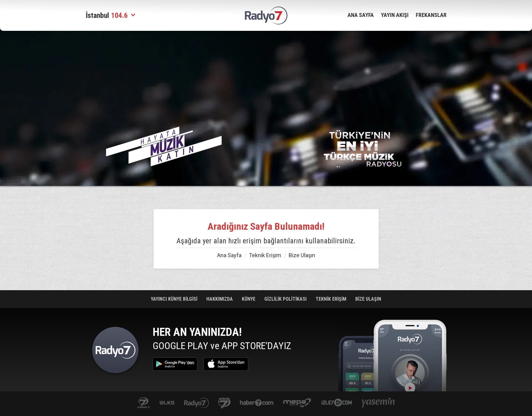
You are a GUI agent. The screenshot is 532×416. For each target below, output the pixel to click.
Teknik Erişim (265, 255)
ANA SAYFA (361, 15)
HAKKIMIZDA (220, 299)
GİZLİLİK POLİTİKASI (286, 299)
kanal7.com (144, 403)
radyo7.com (196, 403)
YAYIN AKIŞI (395, 15)
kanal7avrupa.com (224, 403)
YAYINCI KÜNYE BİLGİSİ (175, 299)
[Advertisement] (55, 130)
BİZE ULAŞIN (368, 299)
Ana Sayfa (229, 255)
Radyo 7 (115, 352)
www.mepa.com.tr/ (297, 403)
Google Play (175, 364)
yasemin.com (378, 403)
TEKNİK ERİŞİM (332, 299)
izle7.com (337, 403)
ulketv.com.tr (167, 403)
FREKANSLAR (431, 15)
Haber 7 (257, 403)
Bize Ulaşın (302, 255)
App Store (226, 364)
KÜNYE (249, 299)
